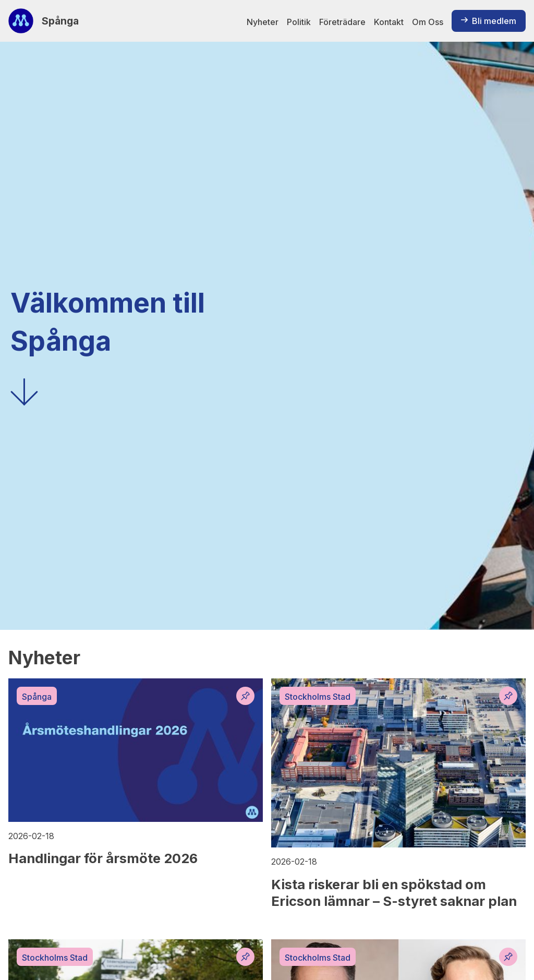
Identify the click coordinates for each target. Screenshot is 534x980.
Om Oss (428, 22)
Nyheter (263, 22)
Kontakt (389, 22)
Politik (299, 22)
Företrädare (342, 22)
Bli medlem (489, 21)
